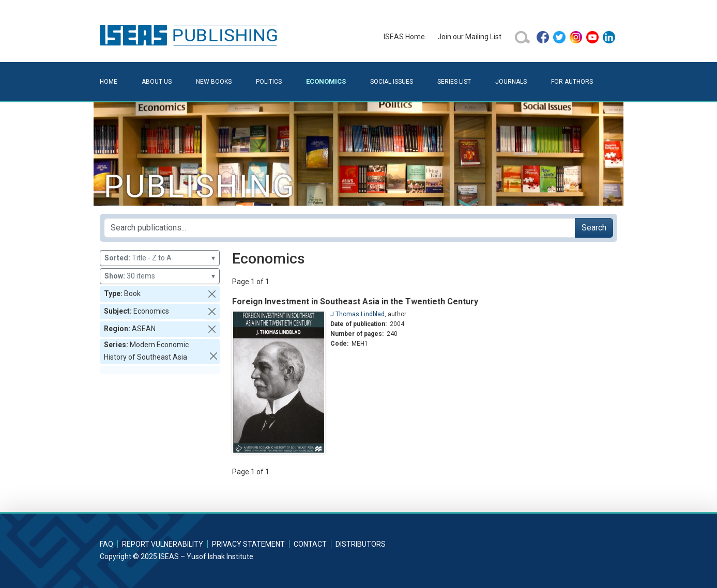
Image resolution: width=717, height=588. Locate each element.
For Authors (572, 82)
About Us (157, 82)
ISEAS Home (404, 37)
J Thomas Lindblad (357, 314)
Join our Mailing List (469, 37)
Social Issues (392, 82)
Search (594, 228)
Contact (310, 544)
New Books (214, 82)
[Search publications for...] (340, 228)
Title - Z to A (160, 258)
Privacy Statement (248, 544)
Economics (326, 81)
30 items (160, 276)
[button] (212, 294)
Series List (454, 82)
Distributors (361, 544)
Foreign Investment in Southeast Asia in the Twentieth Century (355, 301)
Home (109, 82)
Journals (511, 82)
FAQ (106, 544)
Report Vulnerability (163, 544)
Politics (269, 82)
